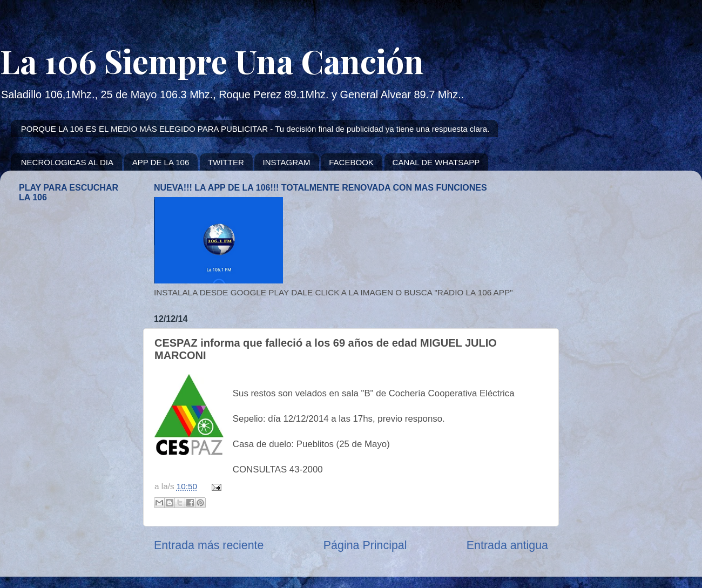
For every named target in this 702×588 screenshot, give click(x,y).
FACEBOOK (351, 162)
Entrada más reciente (209, 545)
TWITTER (226, 162)
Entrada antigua (507, 545)
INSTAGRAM (286, 162)
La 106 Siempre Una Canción (212, 60)
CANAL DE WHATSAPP (436, 162)
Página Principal (365, 545)
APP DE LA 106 (161, 162)
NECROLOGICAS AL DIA (67, 162)
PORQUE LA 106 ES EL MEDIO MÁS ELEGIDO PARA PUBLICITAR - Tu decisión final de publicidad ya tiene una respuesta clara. (255, 129)
